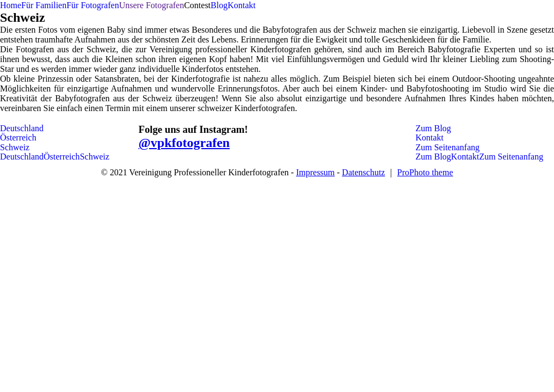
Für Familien (44, 5)
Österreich (18, 137)
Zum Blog (433, 128)
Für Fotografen (93, 5)
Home (11, 5)
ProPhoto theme (425, 172)
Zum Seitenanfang (448, 147)
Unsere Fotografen (152, 5)
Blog (219, 5)
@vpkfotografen (184, 143)
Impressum (315, 172)
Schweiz (15, 147)
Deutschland (22, 128)
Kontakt (242, 5)
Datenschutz (363, 172)
